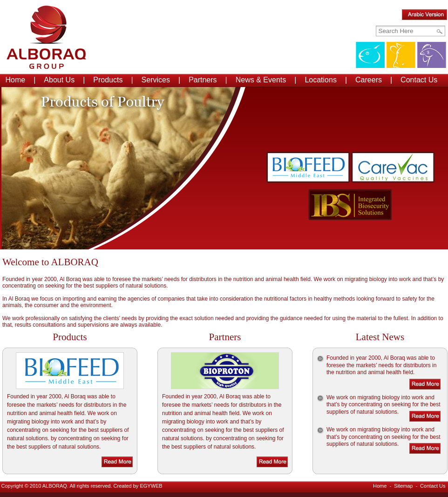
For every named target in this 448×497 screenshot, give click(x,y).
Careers (369, 80)
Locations (321, 80)
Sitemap (403, 486)
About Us (59, 80)
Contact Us (419, 80)
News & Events (261, 80)
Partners (203, 80)
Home (16, 80)
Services (156, 80)
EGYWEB (151, 486)
